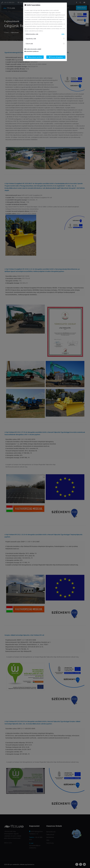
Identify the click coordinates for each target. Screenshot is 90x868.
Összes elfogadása (56, 57)
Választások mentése (34, 57)
